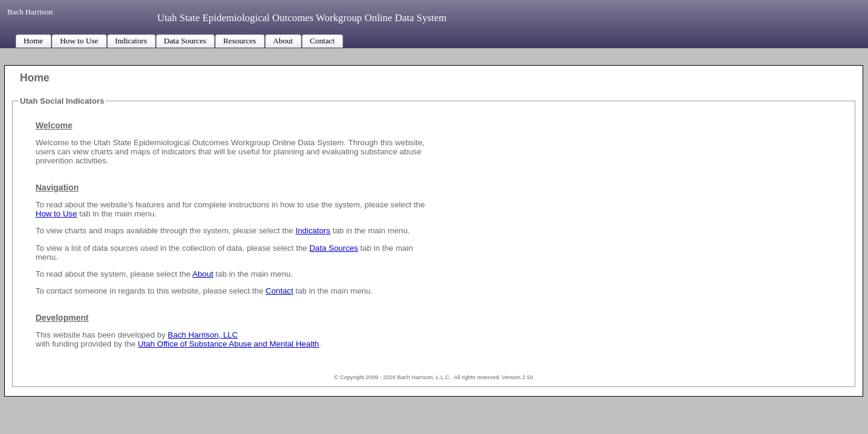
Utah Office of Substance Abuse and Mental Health (229, 344)
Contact (280, 291)
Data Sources (334, 248)
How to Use (56, 214)
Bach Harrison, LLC (203, 335)
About (203, 274)
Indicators (313, 231)
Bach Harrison (31, 12)
